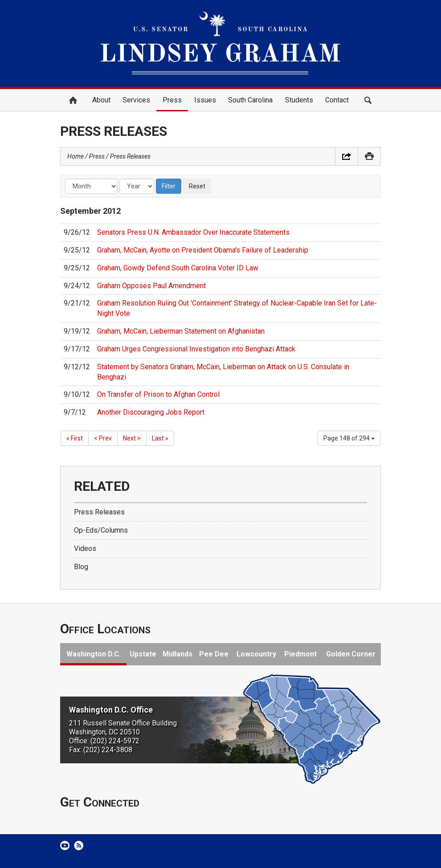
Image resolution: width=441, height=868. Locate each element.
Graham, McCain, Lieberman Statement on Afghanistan (181, 331)
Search (368, 100)
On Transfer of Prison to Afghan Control (158, 394)
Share (347, 156)
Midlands (178, 654)
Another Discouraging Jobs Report (151, 412)
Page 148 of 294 (349, 438)
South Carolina (250, 100)
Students (299, 100)
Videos (85, 548)
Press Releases (130, 156)
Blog (81, 567)
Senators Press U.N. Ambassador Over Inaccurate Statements (193, 232)
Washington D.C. (94, 654)
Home (73, 100)
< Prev (103, 438)
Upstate (143, 654)
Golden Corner (351, 654)
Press (172, 100)
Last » (160, 438)
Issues (205, 100)
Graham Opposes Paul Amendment (151, 286)
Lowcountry (256, 654)
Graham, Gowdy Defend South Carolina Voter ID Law (178, 268)
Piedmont (300, 654)
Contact (337, 100)
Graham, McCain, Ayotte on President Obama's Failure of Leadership (203, 250)
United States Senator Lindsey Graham (220, 43)
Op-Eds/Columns (101, 530)
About (101, 100)
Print (369, 156)
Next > (132, 438)
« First (75, 438)
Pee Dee (214, 654)
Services (136, 100)
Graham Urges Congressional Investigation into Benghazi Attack (196, 349)
